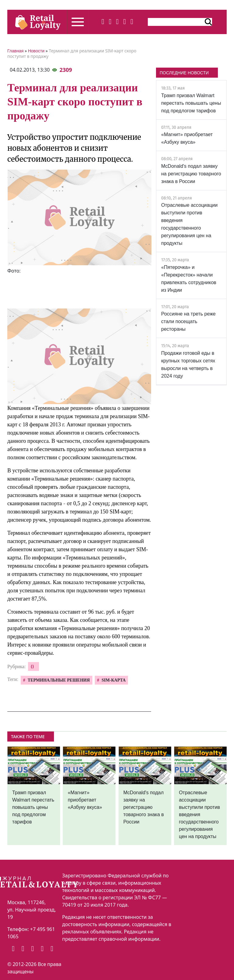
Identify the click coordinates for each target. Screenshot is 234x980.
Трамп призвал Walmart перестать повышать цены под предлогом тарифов (191, 103)
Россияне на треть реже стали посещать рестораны (188, 321)
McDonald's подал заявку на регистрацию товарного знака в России (191, 174)
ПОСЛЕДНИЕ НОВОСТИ (184, 73)
